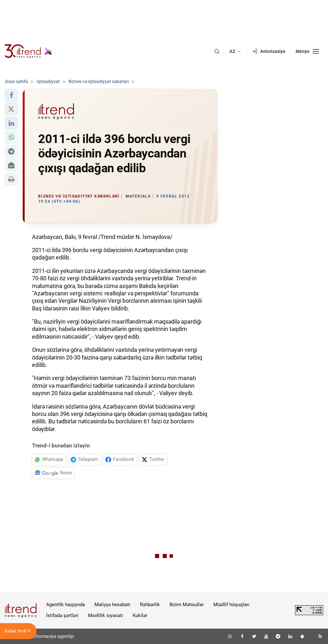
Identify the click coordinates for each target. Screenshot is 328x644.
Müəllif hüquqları (231, 605)
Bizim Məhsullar (187, 605)
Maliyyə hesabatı (112, 605)
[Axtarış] (217, 51)
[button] (11, 95)
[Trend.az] (29, 51)
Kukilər (140, 615)
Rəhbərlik (150, 605)
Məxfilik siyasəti (106, 615)
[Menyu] (307, 51)
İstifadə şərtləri (62, 615)
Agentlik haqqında (66, 605)
